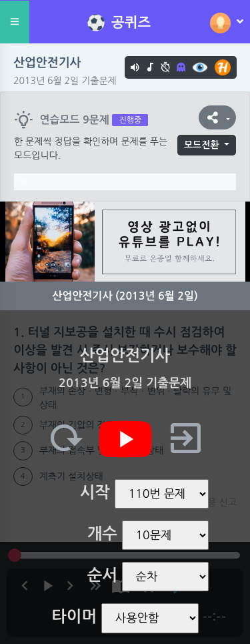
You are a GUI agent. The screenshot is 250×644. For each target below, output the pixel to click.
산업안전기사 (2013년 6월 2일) (125, 296)
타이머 (74, 617)
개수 (102, 534)
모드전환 (202, 145)
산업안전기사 (47, 63)
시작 (95, 493)
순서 (102, 575)
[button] (217, 117)
